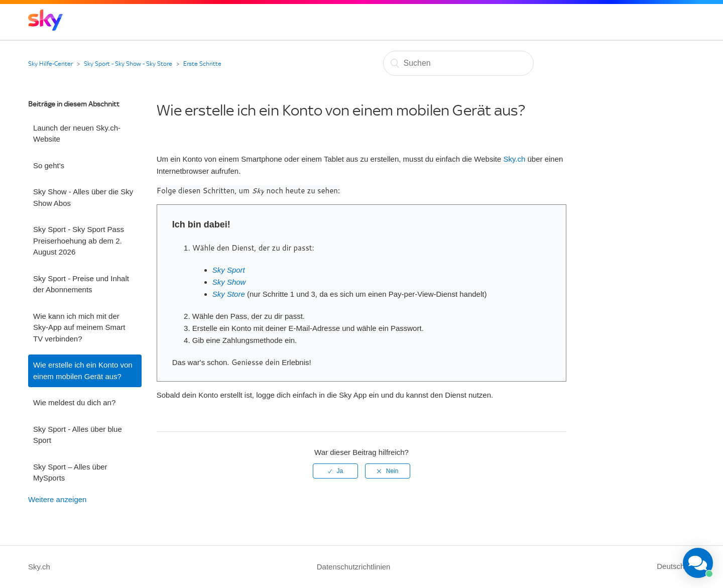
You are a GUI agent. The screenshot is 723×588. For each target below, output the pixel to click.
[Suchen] (458, 63)
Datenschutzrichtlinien (354, 567)
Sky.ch (514, 159)
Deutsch (672, 566)
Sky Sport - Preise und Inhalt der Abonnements (81, 284)
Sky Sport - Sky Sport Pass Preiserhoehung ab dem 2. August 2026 (79, 241)
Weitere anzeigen (57, 499)
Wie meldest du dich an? (74, 402)
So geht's (49, 165)
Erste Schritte (202, 64)
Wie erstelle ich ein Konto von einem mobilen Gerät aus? (83, 371)
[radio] (335, 471)
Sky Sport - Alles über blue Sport (78, 435)
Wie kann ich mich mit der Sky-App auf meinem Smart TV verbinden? (79, 327)
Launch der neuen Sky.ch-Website (77, 134)
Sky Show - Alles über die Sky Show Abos (83, 197)
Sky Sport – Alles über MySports (70, 473)
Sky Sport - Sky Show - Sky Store (128, 64)
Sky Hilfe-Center (50, 64)
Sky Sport (229, 270)
